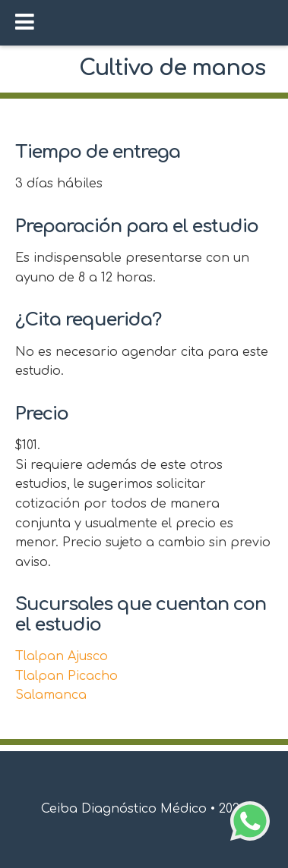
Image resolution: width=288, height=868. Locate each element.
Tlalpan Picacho (66, 676)
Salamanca (51, 695)
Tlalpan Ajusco (62, 656)
